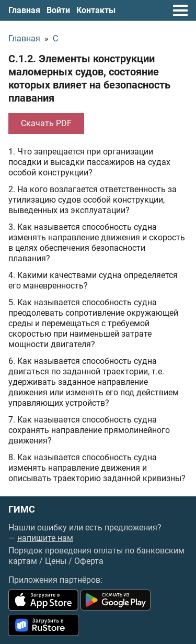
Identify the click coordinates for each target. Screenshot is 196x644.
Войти (58, 10)
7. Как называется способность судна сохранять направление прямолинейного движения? (89, 430)
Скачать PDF (46, 123)
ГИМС (22, 509)
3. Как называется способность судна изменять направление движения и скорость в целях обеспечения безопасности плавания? (97, 243)
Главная (24, 10)
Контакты (96, 10)
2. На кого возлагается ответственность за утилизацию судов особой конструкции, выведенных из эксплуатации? (93, 200)
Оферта (89, 561)
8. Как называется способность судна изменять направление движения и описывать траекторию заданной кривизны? (97, 468)
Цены (56, 561)
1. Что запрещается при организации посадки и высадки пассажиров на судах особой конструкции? (89, 162)
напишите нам (45, 538)
